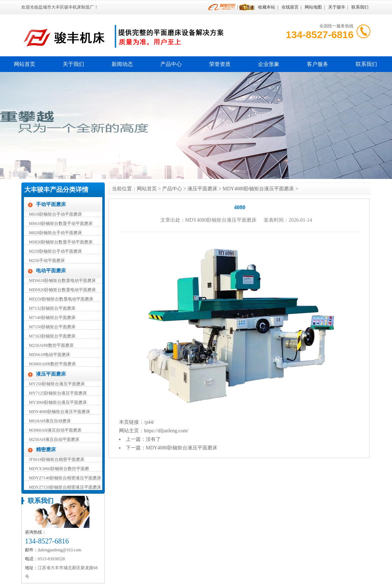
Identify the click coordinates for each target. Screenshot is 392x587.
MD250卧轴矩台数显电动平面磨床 (61, 299)
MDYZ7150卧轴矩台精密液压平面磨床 (65, 487)
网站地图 (313, 7)
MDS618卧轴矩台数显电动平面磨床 (62, 280)
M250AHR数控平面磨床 (51, 345)
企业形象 (269, 64)
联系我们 (360, 7)
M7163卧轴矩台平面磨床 (52, 336)
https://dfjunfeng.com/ (166, 431)
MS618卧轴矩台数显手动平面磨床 (61, 223)
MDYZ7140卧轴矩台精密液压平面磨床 (65, 478)
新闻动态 (122, 64)
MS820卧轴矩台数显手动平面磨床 (61, 242)
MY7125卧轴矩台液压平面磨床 (58, 393)
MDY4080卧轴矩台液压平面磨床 (60, 412)
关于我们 (73, 64)
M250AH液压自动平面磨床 (54, 439)
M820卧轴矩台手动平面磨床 (55, 233)
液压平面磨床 (51, 374)
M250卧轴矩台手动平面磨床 (55, 251)
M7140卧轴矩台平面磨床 (52, 318)
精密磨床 (46, 450)
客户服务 (318, 64)
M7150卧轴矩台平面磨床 (52, 327)
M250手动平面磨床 (47, 261)
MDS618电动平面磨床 (50, 355)
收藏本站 (267, 7)
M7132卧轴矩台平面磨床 (52, 308)
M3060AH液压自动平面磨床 (55, 430)
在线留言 (290, 7)
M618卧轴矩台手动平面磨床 (55, 214)
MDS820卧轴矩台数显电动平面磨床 (62, 290)
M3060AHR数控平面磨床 (52, 364)
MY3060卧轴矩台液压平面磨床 (58, 402)
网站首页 (25, 64)
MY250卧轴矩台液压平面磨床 (57, 384)
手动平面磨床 (51, 204)
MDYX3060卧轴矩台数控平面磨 (59, 469)
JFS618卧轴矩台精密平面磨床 (57, 459)
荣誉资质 (220, 64)
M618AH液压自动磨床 (50, 421)
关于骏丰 (337, 7)
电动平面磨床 (51, 271)
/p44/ (149, 422)
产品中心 (171, 64)
